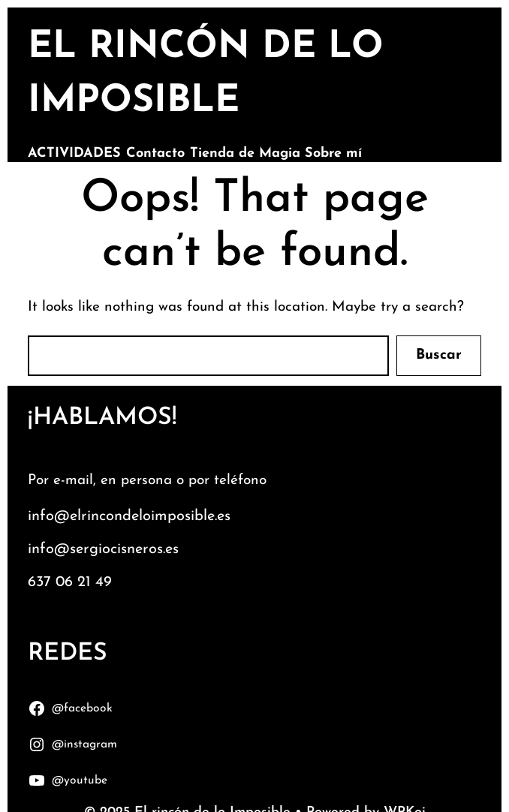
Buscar (439, 355)
